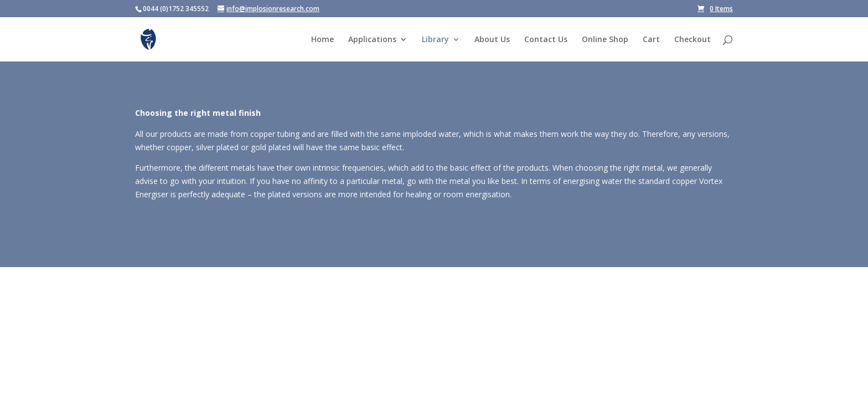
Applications (372, 40)
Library (435, 40)
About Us (492, 40)
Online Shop (605, 40)
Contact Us (546, 40)
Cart (651, 40)
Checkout (693, 40)
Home (322, 40)
